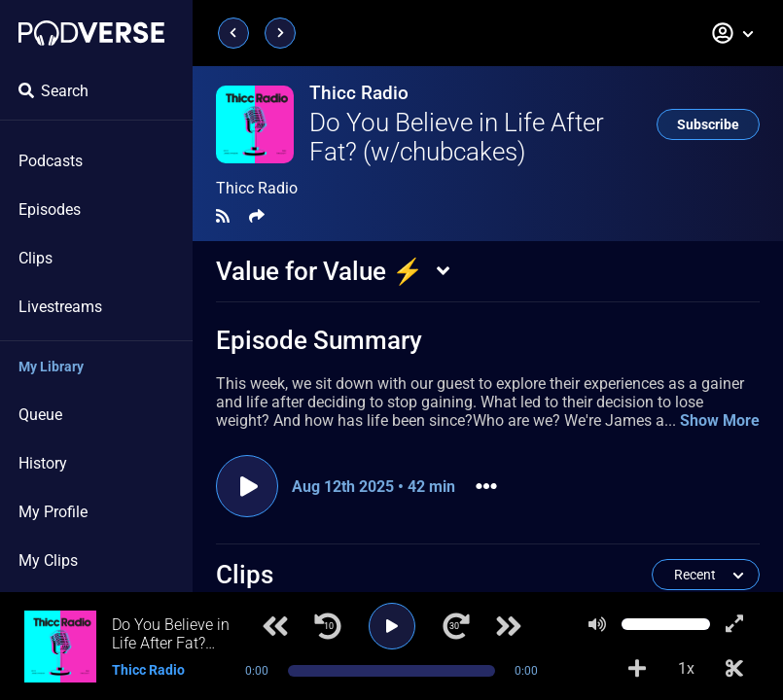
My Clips (48, 560)
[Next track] (509, 626)
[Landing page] (91, 33)
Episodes (50, 210)
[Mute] (597, 624)
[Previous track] (275, 626)
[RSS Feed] (223, 216)
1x (686, 668)
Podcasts (51, 161)
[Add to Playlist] (637, 669)
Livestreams (60, 307)
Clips (36, 258)
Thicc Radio (359, 93)
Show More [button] (720, 420)
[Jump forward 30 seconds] (456, 626)
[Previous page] (233, 33)
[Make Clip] (734, 669)
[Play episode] (247, 486)
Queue (40, 415)
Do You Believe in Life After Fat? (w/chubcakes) (457, 137)
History (43, 463)
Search (53, 91)
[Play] (392, 626)
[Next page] (280, 33)
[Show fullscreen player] (734, 624)
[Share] (257, 216)
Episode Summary (319, 340)
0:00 (257, 671)
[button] (733, 33)
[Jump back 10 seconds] (328, 626)
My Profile (53, 512)
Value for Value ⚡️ (320, 271)
